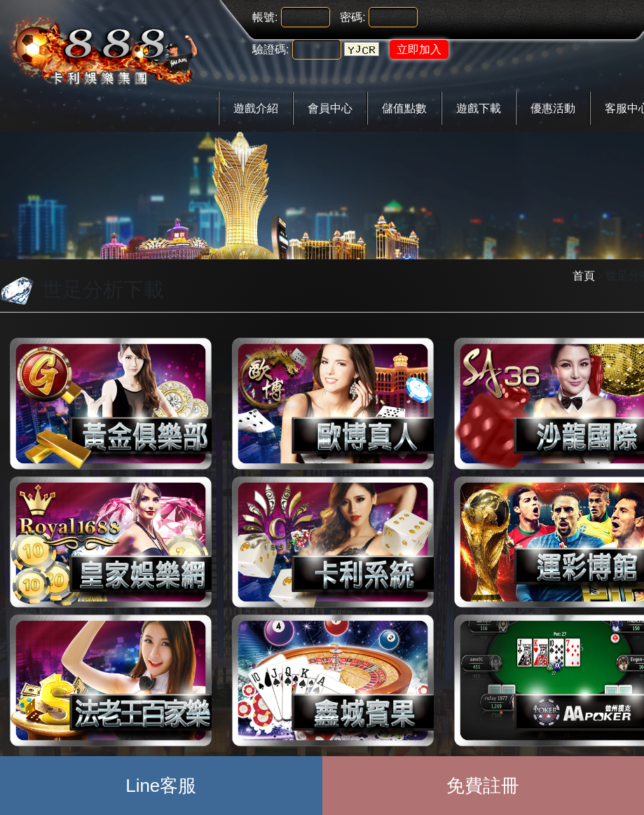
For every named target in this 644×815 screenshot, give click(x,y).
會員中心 (330, 108)
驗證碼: (270, 49)
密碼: (352, 17)
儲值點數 (404, 108)
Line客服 (161, 786)
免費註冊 (483, 786)
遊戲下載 (479, 108)
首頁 (584, 276)
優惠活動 (553, 108)
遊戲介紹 (256, 108)
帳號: (265, 17)
